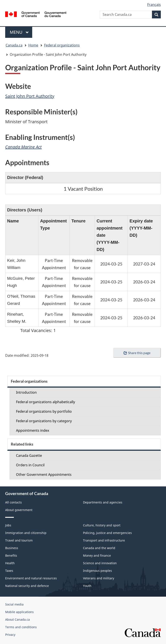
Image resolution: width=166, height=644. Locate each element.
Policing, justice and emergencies (107, 533)
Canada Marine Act (23, 147)
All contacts (14, 502)
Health (10, 563)
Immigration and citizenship (26, 533)
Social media (14, 604)
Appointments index (33, 430)
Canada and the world (99, 548)
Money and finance (97, 555)
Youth (87, 586)
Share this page (137, 353)
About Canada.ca (18, 619)
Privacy (10, 635)
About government (19, 510)
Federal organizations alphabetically (45, 402)
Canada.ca (14, 45)
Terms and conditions (21, 627)
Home (33, 45)
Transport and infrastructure (104, 540)
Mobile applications (19, 612)
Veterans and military (99, 578)
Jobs (8, 525)
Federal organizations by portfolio (44, 411)
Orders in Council (30, 465)
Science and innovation (100, 563)
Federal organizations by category (44, 421)
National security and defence (27, 586)
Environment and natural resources (31, 578)
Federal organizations (62, 45)
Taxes (9, 571)
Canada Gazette (29, 455)
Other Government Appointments (44, 475)
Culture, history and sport (102, 525)
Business (12, 548)
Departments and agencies (103, 502)
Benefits (11, 555)
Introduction (26, 392)
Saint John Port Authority (30, 96)
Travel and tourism (19, 540)
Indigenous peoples (97, 571)
